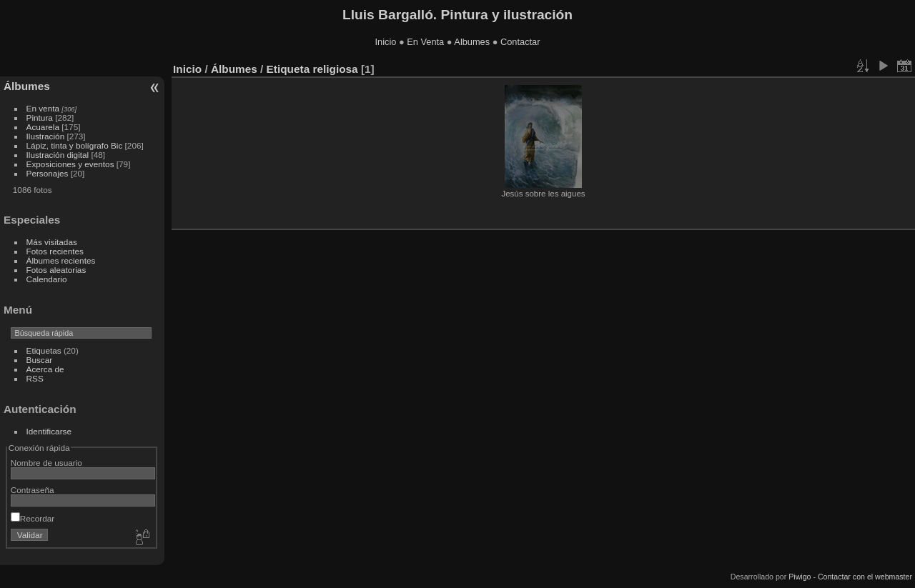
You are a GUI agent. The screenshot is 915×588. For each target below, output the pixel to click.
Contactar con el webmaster (865, 577)
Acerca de (45, 369)
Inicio (386, 42)
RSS (35, 378)
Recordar (33, 518)
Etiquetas (44, 350)
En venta (43, 108)
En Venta (425, 42)
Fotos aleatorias (56, 270)
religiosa (335, 69)
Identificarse (49, 431)
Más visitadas (52, 242)
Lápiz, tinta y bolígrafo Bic (75, 145)
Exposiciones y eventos (70, 164)
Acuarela (43, 127)
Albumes (472, 42)
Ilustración (46, 136)
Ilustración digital (58, 155)
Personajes (48, 173)
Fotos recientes (55, 251)
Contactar (520, 42)
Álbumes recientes (61, 260)
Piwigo (800, 577)
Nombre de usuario (46, 463)
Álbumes (27, 86)
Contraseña (33, 490)
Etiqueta (288, 69)
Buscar (40, 360)
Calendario (47, 279)
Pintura (40, 118)
